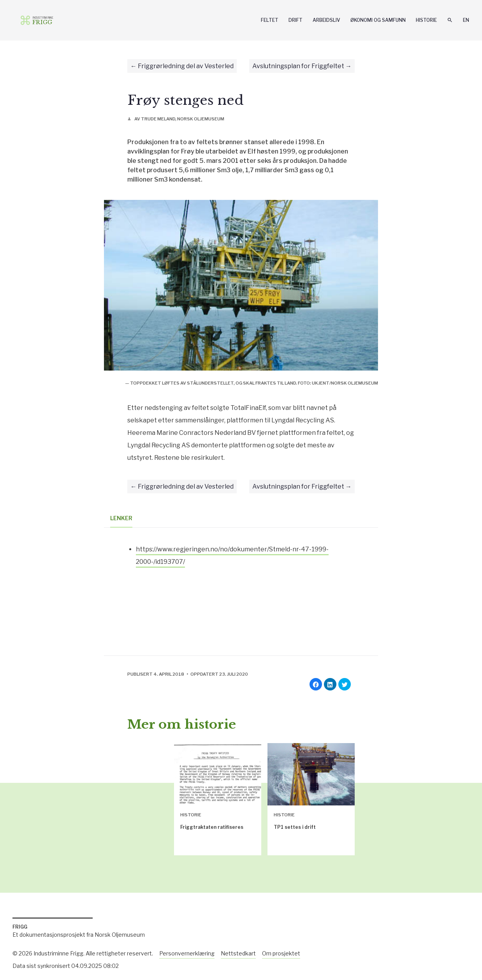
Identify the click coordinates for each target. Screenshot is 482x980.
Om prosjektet (281, 953)
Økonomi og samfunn (378, 20)
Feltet (270, 20)
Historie (426, 20)
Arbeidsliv (326, 20)
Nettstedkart (238, 953)
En (466, 20)
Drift (296, 20)
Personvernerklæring (187, 953)
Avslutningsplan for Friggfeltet (298, 66)
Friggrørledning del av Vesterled (186, 66)
